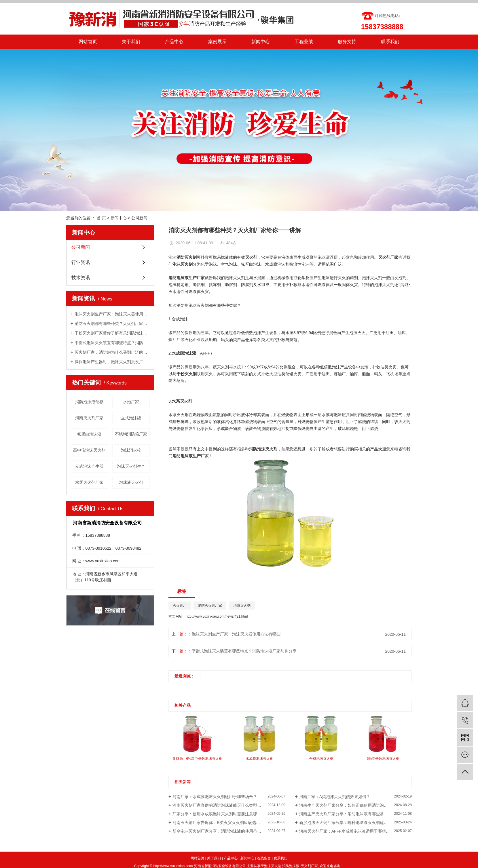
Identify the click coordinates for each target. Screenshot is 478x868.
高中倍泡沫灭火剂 (89, 450)
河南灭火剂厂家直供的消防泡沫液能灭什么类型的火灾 (221, 805)
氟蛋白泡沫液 (89, 434)
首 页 (101, 218)
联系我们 (390, 42)
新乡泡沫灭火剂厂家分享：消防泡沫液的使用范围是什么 (223, 831)
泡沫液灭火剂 (131, 482)
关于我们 (131, 42)
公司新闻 (139, 218)
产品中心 (174, 42)
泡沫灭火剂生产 (131, 466)
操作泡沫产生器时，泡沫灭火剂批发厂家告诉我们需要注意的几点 (112, 362)
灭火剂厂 (180, 606)
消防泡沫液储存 (89, 402)
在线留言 (264, 858)
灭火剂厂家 (309, 866)
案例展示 (217, 42)
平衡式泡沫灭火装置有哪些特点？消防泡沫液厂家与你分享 (112, 343)
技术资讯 (81, 278)
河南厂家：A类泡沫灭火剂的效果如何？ (335, 797)
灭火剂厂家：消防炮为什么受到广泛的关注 (112, 352)
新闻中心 (261, 42)
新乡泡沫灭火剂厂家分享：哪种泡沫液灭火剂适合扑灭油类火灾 (355, 823)
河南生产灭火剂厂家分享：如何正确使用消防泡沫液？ (348, 805)
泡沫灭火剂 (273, 866)
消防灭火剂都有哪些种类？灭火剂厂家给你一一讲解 (112, 323)
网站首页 (88, 42)
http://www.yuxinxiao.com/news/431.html (217, 616)
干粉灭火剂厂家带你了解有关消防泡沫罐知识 (112, 333)
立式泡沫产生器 (89, 466)
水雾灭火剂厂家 (89, 482)
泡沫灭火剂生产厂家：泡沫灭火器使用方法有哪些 (112, 314)
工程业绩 (304, 42)
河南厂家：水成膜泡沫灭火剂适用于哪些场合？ (215, 797)
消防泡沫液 (291, 866)
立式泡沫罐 (131, 418)
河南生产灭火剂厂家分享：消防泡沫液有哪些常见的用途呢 (352, 814)
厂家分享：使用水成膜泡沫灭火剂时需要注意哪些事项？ (223, 814)
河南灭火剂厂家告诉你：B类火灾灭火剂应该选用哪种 (220, 823)
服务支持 (347, 42)
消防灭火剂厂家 (210, 606)
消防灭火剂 (242, 606)
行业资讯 (81, 262)
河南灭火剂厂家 (89, 418)
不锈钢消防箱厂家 (131, 434)
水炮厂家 (131, 402)
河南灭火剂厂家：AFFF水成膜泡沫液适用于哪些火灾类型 (351, 831)
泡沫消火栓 (131, 450)
